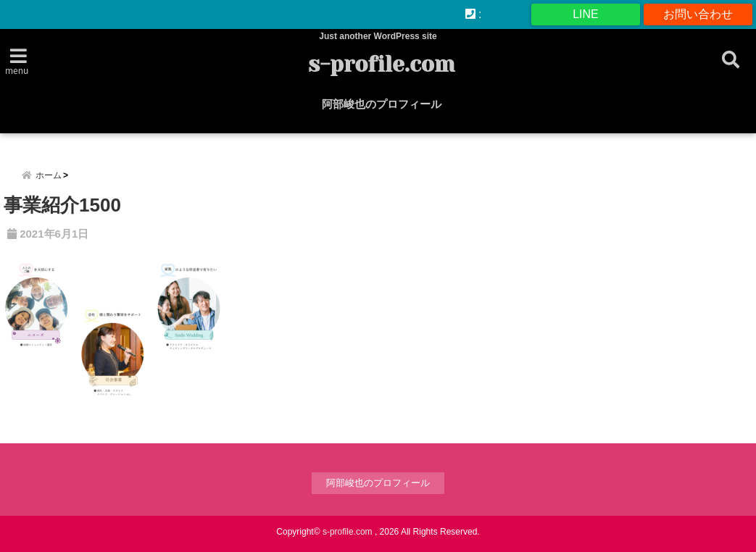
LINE (586, 14)
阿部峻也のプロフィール (382, 104)
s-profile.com (382, 64)
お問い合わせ (698, 14)
